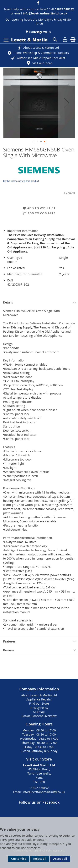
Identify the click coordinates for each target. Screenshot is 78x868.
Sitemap (39, 712)
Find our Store (39, 703)
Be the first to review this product (21, 181)
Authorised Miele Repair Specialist (41, 58)
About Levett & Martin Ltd (41, 48)
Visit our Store (42, 63)
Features (9, 641)
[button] (11, 103)
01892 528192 (39, 788)
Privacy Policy (39, 708)
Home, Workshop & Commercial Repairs (41, 53)
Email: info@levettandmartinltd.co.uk (39, 792)
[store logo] (29, 40)
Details (8, 302)
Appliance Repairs (39, 699)
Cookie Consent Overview (39, 716)
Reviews (9, 650)
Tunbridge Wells (39, 32)
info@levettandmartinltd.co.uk (45, 13)
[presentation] (39, 302)
